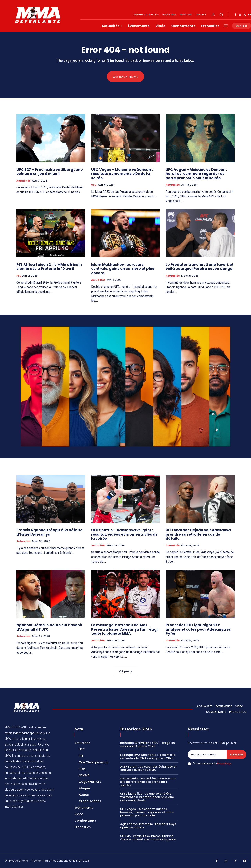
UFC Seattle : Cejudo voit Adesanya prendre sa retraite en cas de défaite (198, 534)
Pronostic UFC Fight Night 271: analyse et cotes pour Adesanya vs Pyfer (198, 629)
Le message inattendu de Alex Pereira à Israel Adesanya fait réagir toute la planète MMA (125, 629)
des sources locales (32, 795)
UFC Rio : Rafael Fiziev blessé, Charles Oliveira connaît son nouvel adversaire (148, 838)
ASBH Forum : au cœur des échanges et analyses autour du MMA (148, 768)
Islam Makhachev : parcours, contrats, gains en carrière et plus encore (123, 269)
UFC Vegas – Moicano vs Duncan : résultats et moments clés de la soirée (122, 174)
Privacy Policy (224, 763)
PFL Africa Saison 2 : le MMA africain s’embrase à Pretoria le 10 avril (49, 267)
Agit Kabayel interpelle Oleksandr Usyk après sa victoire (148, 826)
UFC (94, 185)
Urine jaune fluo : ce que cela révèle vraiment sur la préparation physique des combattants (147, 797)
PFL (19, 276)
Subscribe (237, 754)
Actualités (23, 181)
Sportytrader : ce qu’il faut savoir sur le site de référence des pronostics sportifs (148, 782)
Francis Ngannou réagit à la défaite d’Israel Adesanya (50, 532)
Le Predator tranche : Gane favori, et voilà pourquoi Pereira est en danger (200, 267)
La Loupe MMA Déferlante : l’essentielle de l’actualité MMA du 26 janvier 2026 (148, 756)
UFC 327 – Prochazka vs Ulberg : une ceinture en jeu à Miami (50, 172)
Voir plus (125, 671)
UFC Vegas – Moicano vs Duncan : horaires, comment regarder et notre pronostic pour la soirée (196, 174)
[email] (207, 755)
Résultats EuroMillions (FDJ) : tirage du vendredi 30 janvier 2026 (148, 744)
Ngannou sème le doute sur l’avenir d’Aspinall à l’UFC (49, 627)
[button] (221, 15)
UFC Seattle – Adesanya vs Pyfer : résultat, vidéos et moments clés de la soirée (124, 534)
